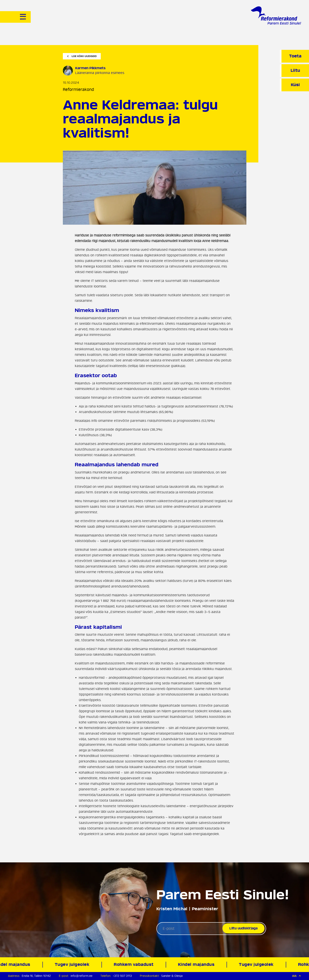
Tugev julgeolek (74, 965)
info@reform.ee (81, 976)
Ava (297, 976)
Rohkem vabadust (135, 965)
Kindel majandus (198, 965)
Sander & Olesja (172, 976)
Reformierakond (78, 90)
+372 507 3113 (122, 976)
